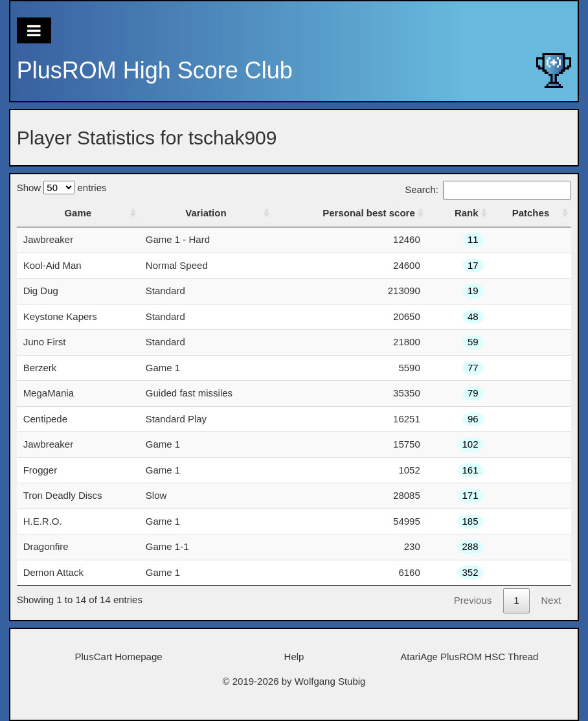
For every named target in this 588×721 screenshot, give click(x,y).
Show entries (62, 188)
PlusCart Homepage (119, 657)
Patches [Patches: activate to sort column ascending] (531, 213)
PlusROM (155, 70)
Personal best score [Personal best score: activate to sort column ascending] (369, 213)
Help (294, 657)
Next (551, 600)
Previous (473, 600)
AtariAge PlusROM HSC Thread (469, 657)
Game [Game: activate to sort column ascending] (78, 213)
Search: (488, 189)
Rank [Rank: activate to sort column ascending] (467, 213)
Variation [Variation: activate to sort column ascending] (206, 213)
